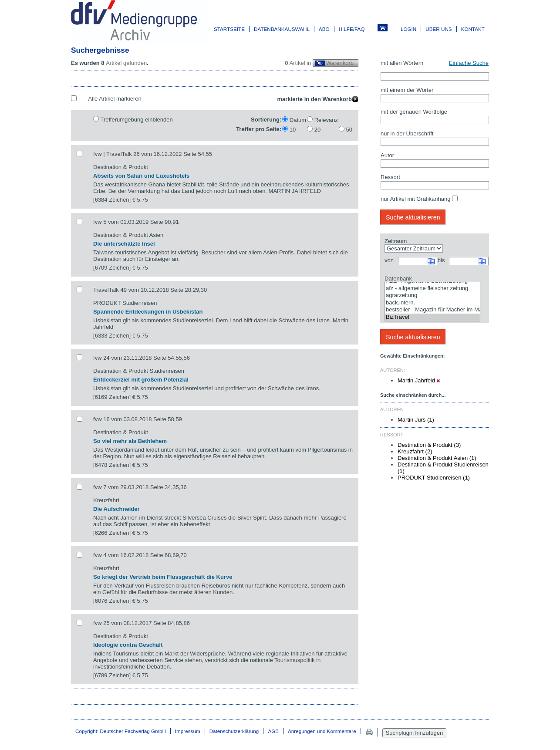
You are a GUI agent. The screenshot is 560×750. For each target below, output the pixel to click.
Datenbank (398, 279)
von (389, 260)
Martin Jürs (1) (416, 420)
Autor (387, 155)
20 (317, 130)
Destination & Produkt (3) (429, 445)
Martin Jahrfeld (419, 380)
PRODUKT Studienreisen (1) (434, 478)
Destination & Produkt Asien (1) (437, 458)
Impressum (188, 731)
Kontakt (473, 29)
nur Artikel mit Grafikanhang (415, 199)
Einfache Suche (469, 63)
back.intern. (432, 303)
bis (441, 260)
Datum (298, 120)
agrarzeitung (432, 296)
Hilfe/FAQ (352, 29)
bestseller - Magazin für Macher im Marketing (432, 310)
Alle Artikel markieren (115, 99)
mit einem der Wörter (407, 90)
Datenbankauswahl (282, 29)
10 (293, 130)
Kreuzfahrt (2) (415, 451)
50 (349, 130)
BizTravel (432, 317)
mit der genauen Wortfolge (414, 112)
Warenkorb (340, 63)
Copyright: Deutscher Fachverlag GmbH (121, 731)
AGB (273, 731)
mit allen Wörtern (402, 63)
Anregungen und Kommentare (322, 731)
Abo (324, 29)
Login (408, 29)
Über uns (439, 29)
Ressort (390, 177)
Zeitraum (396, 241)
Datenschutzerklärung (234, 731)
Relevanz (326, 120)
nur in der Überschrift (407, 133)
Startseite (229, 29)
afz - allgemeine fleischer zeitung (432, 289)
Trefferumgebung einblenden (136, 120)
